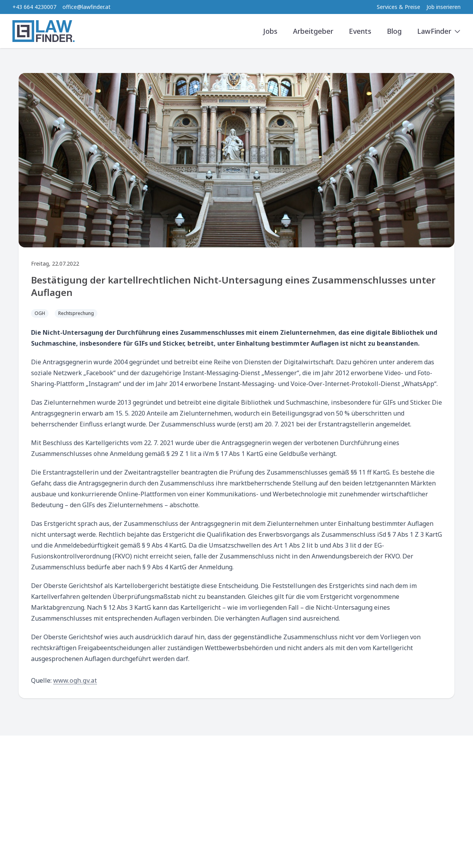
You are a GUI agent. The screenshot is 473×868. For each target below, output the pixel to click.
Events (360, 31)
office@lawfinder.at (87, 7)
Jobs (270, 31)
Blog (394, 31)
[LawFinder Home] (43, 31)
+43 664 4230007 (34, 7)
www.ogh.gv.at (75, 680)
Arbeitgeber (313, 31)
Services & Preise (398, 7)
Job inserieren (444, 7)
